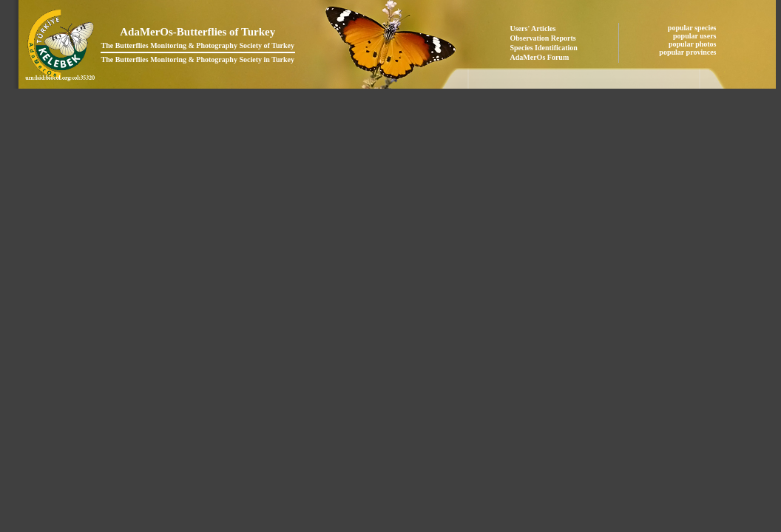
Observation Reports (543, 38)
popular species (693, 28)
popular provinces (689, 52)
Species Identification (544, 48)
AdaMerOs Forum (540, 57)
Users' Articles (533, 28)
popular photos (693, 44)
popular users (696, 36)
